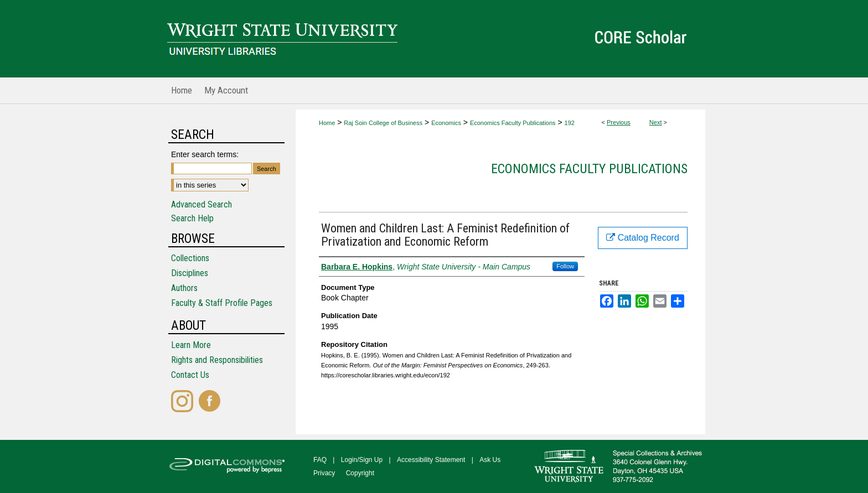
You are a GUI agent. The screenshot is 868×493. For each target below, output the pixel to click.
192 (570, 123)
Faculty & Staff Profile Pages (222, 303)
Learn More (191, 345)
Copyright (360, 473)
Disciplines (190, 273)
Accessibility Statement (431, 460)
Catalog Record (643, 238)
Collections (190, 258)
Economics (446, 123)
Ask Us (490, 460)
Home (327, 123)
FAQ (320, 460)
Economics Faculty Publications (513, 123)
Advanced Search (201, 204)
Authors (184, 288)
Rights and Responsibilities (217, 360)
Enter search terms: (205, 154)
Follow (565, 266)
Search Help (192, 218)
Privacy (324, 473)
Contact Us (190, 375)
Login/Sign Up (362, 460)
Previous (619, 122)
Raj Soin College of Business (383, 123)
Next (656, 122)
